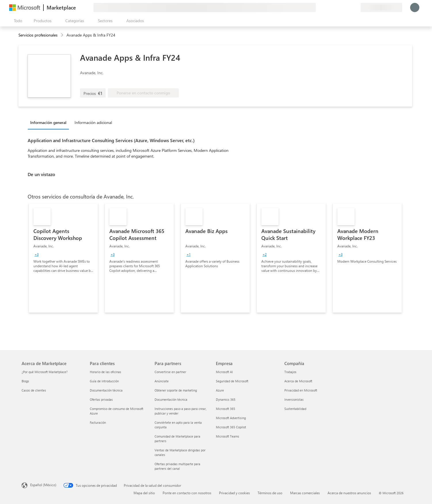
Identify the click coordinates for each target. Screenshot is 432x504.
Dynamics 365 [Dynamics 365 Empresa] (226, 399)
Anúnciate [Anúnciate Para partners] (162, 381)
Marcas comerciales (305, 493)
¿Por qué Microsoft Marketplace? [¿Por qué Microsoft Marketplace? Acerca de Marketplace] (45, 372)
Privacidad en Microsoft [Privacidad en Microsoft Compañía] (301, 390)
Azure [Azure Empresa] (220, 390)
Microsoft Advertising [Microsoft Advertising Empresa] (231, 418)
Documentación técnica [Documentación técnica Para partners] (171, 399)
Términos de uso (270, 493)
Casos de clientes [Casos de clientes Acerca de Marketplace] (34, 390)
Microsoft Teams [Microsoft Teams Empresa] (228, 436)
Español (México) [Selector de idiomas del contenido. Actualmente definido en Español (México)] (43, 485)
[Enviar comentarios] (335, 7)
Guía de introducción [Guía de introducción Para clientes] (104, 381)
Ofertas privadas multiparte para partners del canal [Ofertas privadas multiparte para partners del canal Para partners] (177, 466)
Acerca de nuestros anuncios (349, 493)
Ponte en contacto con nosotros (187, 493)
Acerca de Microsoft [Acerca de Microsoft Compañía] (298, 381)
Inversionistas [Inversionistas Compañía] (294, 399)
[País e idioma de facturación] (381, 7)
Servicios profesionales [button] (38, 35)
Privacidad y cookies (234, 493)
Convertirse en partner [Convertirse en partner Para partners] (170, 372)
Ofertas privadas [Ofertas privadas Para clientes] (101, 399)
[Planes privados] (356, 7)
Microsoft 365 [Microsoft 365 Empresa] (225, 409)
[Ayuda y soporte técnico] (342, 7)
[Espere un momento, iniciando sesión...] (415, 7)
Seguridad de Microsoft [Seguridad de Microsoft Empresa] (232, 381)
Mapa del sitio (144, 493)
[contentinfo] (63, 35)
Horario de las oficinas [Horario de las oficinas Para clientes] (105, 372)
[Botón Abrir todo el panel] (17, 21)
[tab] (50, 122)
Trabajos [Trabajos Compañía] (290, 372)
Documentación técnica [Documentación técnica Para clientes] (106, 390)
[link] (63, 258)
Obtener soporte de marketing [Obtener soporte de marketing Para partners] (176, 390)
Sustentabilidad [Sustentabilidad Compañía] (295, 409)
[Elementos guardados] (349, 7)
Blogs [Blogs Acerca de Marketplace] (25, 381)
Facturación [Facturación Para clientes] (98, 422)
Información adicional (93, 122)
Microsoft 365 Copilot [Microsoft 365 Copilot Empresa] (231, 427)
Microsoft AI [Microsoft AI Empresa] (224, 372)
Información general (48, 122)
